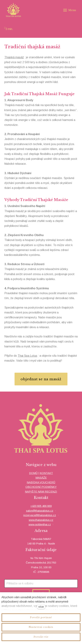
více (41, 607)
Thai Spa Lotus (27, 356)
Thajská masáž (14, 57)
